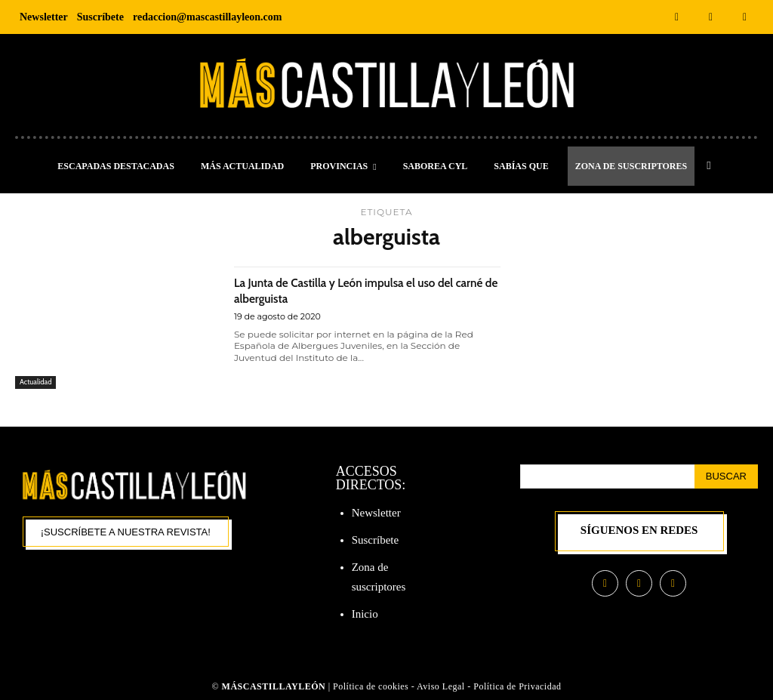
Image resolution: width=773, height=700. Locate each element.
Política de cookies (371, 686)
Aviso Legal (442, 686)
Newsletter (376, 513)
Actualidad (38, 381)
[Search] (726, 476)
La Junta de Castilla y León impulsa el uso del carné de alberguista (359, 290)
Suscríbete (375, 540)
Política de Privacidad (517, 686)
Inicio (365, 614)
